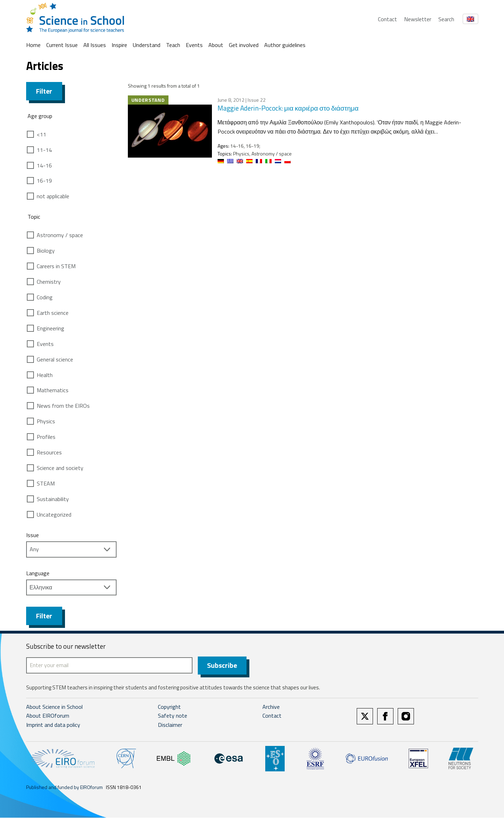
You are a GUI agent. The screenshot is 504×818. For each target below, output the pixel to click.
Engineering (51, 328)
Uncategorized (54, 514)
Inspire (119, 45)
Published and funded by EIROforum (64, 787)
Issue (32, 535)
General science (55, 359)
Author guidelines (285, 45)
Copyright (169, 707)
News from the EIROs (63, 406)
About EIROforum (48, 716)
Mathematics (53, 390)
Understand (147, 45)
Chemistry (49, 282)
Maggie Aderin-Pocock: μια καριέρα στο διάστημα (288, 108)
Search (446, 19)
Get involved (244, 45)
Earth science (53, 313)
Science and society (60, 468)
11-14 (44, 150)
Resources (49, 452)
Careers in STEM (56, 266)
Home (33, 45)
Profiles (46, 437)
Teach (173, 45)
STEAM (46, 483)
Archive (271, 707)
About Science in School (54, 707)
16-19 (44, 181)
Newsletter (418, 19)
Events (194, 45)
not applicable (53, 196)
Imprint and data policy (53, 725)
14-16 (44, 165)
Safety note (173, 716)
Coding (45, 297)
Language (38, 573)
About (216, 45)
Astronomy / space (60, 235)
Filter (44, 91)
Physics (46, 421)
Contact (387, 19)
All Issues (95, 45)
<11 (41, 134)
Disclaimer (170, 725)
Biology (46, 251)
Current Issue (62, 45)
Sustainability (53, 499)
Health (45, 375)
